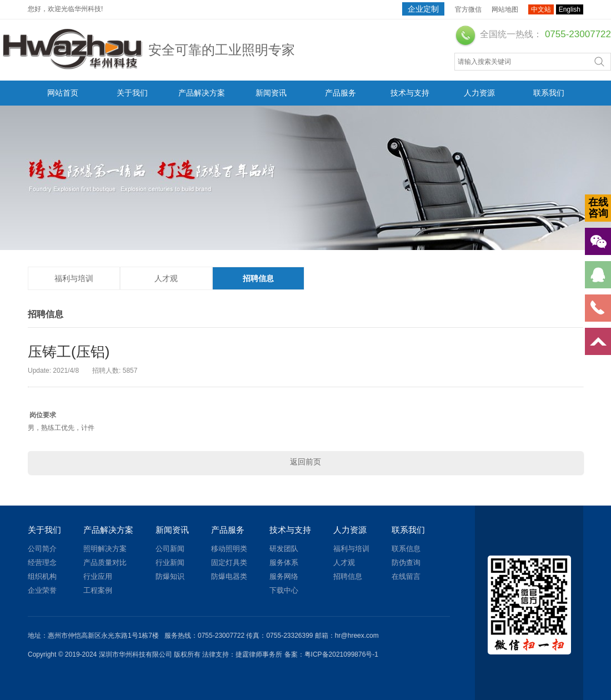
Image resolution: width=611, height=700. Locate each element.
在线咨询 (598, 208)
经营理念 (42, 562)
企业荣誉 (42, 590)
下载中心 (284, 590)
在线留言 (406, 576)
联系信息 (406, 549)
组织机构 (42, 576)
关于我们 (132, 93)
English (570, 9)
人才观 (166, 278)
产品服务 (340, 93)
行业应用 (98, 576)
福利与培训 (74, 278)
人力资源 (479, 93)
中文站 (541, 9)
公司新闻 (170, 549)
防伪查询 (406, 562)
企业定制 (423, 9)
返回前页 (305, 462)
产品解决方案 (202, 93)
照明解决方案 (105, 549)
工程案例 (98, 590)
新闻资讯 (271, 93)
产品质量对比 (105, 562)
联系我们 (549, 93)
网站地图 (505, 9)
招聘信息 (258, 278)
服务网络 (284, 576)
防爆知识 (170, 576)
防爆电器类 (229, 576)
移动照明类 (229, 549)
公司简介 (42, 549)
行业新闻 (170, 562)
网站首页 (63, 93)
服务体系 (284, 562)
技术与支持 (410, 93)
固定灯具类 (229, 562)
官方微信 (468, 9)
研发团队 (284, 549)
